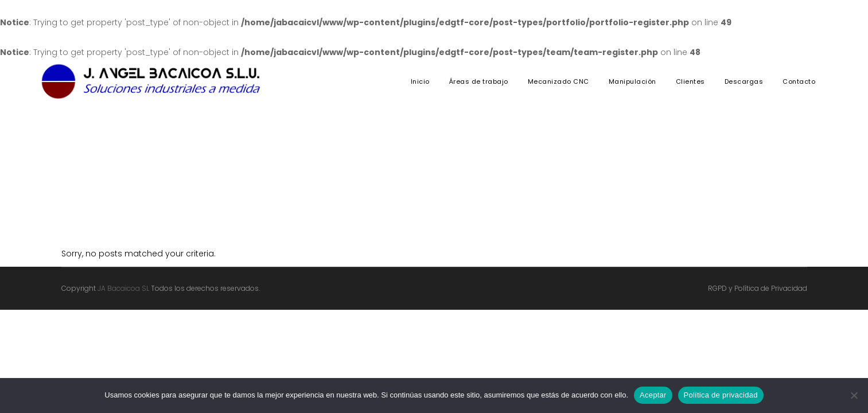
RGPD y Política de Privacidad (758, 288)
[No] (854, 395)
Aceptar (653, 395)
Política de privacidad (721, 395)
